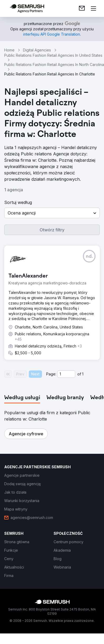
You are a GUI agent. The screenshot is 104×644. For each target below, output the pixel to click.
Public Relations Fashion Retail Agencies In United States (53, 55)
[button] (52, 213)
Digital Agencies (37, 50)
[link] (82, 8)
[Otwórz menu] (93, 8)
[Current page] (66, 374)
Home (9, 50)
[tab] (22, 398)
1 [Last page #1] (83, 374)
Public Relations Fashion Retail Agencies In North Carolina (54, 65)
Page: (51, 374)
